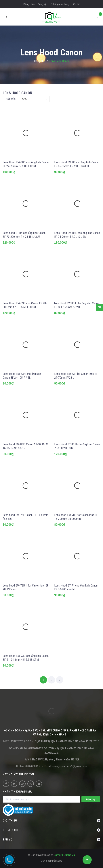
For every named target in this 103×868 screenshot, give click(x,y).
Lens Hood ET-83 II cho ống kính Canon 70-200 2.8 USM (77, 446)
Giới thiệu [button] (52, 821)
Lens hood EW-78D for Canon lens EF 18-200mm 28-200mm (76, 517)
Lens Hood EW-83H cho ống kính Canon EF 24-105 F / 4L (22, 376)
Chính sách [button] (52, 830)
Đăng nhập (29, 4)
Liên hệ (76, 4)
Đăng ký (42, 4)
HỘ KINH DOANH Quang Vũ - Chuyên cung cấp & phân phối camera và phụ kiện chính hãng (50, 733)
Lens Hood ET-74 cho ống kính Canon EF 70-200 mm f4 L (76, 587)
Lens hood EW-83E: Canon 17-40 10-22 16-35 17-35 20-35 (26, 446)
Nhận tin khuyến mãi (18, 792)
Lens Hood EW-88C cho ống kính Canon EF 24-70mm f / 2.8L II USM (26, 164)
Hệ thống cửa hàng (59, 4)
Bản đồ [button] (52, 840)
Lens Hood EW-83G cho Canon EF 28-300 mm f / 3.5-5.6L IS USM (25, 305)
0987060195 (33, 766)
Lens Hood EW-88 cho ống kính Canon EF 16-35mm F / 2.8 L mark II (76, 164)
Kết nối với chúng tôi (18, 774)
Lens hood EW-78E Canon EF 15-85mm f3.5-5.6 (26, 517)
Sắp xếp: (11, 99)
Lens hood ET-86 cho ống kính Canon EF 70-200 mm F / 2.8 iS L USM (24, 235)
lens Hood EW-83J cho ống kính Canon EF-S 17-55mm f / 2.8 (77, 305)
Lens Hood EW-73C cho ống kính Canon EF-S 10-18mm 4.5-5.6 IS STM (26, 658)
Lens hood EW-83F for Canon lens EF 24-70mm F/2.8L (76, 376)
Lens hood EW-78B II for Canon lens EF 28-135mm (26, 587)
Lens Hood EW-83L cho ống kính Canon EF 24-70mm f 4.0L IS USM (77, 235)
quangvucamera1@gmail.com (69, 766)
